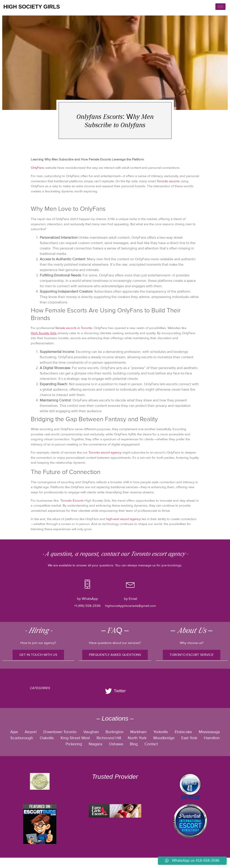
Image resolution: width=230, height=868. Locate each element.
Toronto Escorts (72, 501)
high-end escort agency (123, 519)
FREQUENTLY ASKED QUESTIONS (115, 655)
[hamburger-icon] (220, 7)
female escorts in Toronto (74, 328)
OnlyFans (38, 168)
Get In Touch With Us (38, 655)
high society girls (32, 7)
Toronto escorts (168, 181)
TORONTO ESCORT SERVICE (192, 655)
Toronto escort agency (105, 452)
